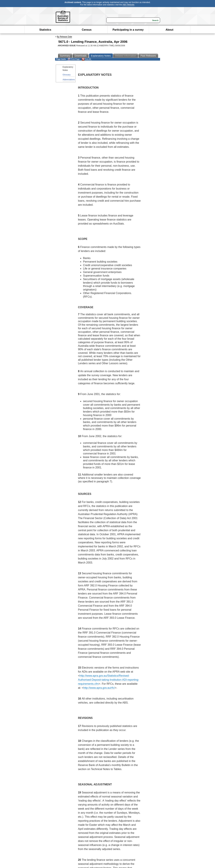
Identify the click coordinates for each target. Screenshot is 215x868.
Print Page (74, 59)
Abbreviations (69, 80)
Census (87, 30)
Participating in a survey (128, 30)
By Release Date (64, 37)
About (169, 30)
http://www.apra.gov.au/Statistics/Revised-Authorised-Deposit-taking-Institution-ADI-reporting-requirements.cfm (109, 680)
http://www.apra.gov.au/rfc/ (99, 688)
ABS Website (128, 5)
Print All (86, 59)
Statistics (45, 30)
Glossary (67, 75)
